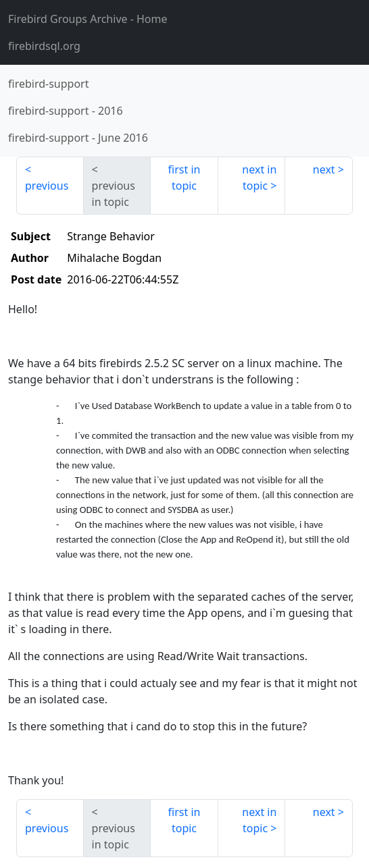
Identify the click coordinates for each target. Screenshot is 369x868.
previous (47, 186)
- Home (88, 19)
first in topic (184, 178)
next (324, 169)
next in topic (259, 178)
